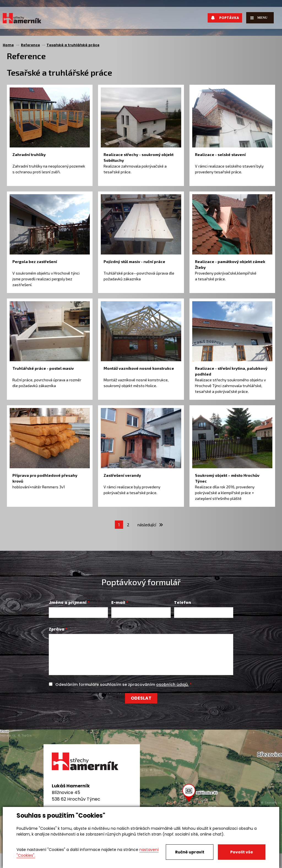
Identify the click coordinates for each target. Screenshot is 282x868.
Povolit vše (242, 852)
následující (150, 525)
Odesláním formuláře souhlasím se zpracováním (122, 684)
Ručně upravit (190, 852)
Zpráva (57, 629)
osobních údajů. (172, 684)
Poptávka (225, 18)
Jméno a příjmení (68, 603)
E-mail (118, 603)
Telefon (183, 603)
